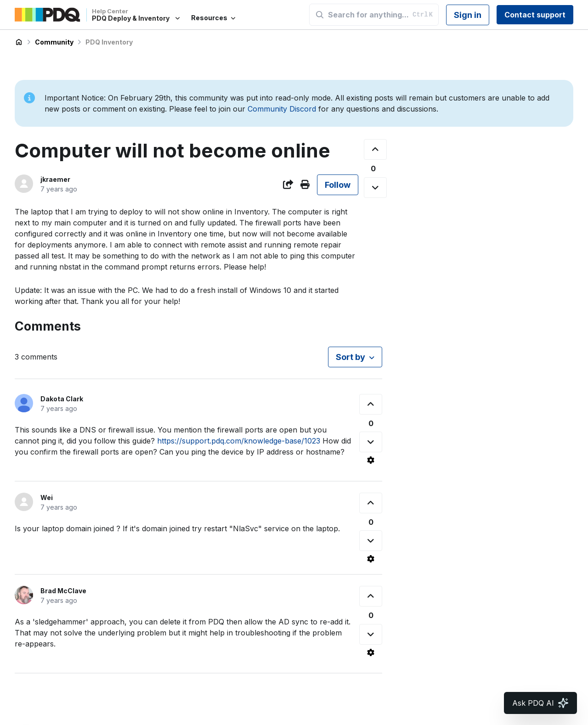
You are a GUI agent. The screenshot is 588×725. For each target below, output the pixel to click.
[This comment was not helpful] (371, 442)
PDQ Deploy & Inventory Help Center (19, 42)
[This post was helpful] (375, 149)
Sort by (351, 357)
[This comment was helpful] (371, 404)
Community (54, 42)
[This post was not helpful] (375, 188)
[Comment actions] (371, 460)
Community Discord (282, 109)
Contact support (535, 15)
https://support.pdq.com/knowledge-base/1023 (239, 441)
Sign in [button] (468, 15)
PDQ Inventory (109, 42)
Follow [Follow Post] (338, 185)
